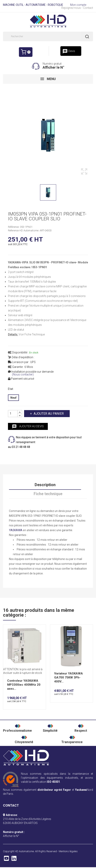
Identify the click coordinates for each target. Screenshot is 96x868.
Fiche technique (48, 494)
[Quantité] (13, 414)
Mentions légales (68, 851)
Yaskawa (81, 790)
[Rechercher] (48, 36)
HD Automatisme (24, 851)
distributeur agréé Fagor (54, 790)
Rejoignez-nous (71, 8)
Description (45, 485)
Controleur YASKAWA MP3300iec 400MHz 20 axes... (24, 685)
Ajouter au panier (48, 414)
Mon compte (78, 5)
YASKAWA (16, 530)
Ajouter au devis (28, 426)
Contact (88, 8)
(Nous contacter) (23, 375)
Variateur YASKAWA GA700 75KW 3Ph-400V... (69, 677)
